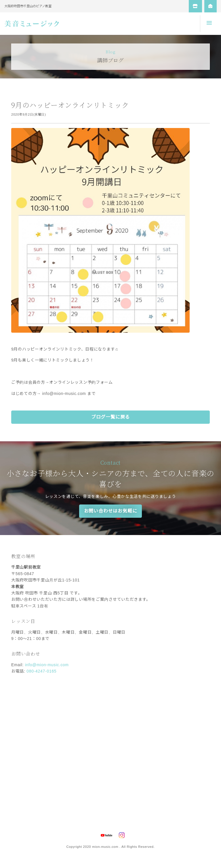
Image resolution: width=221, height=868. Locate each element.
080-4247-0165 (41, 671)
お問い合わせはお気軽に (111, 511)
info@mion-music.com (47, 665)
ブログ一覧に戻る (110, 417)
